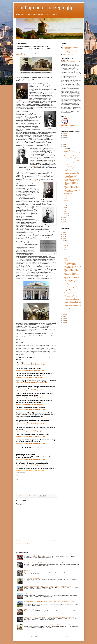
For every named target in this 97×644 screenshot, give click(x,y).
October (65, 198)
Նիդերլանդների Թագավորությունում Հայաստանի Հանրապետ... (71, 195)
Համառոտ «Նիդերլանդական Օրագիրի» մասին (70, 48)
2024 (64, 137)
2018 (64, 217)
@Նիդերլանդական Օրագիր (70, 126)
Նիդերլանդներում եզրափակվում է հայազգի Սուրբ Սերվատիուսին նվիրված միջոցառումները (48, 625)
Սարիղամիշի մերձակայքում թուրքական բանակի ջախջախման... (71, 176)
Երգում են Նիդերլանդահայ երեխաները (34, 555)
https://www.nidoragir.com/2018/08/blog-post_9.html (30, 370)
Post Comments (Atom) (26, 543)
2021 (64, 143)
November (66, 150)
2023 (64, 139)
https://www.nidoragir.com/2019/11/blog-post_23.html (30, 397)
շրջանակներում (20, 54)
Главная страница (66, 46)
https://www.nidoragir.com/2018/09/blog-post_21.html (31, 460)
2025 (64, 135)
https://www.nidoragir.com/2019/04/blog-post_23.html (31, 465)
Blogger (68, 637)
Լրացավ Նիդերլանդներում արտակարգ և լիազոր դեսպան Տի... (72, 188)
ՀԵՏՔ (17, 476)
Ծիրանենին (27, 571)
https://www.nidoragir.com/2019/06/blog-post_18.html (31, 443)
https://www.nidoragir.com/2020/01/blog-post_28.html (31, 436)
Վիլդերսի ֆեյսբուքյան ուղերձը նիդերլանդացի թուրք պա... (71, 180)
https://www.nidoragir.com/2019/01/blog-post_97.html (31, 424)
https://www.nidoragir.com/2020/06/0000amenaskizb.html (32, 383)
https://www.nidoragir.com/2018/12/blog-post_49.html (31, 365)
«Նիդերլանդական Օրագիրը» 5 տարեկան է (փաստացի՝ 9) (70, 52)
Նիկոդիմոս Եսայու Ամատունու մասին (33, 578)
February (66, 213)
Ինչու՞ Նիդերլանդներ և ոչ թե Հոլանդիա (34, 594)
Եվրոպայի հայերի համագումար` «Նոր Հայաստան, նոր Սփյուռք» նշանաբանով (44, 563)
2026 (64, 134)
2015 (64, 223)
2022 (64, 141)
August (65, 202)
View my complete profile (66, 128)
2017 (64, 219)
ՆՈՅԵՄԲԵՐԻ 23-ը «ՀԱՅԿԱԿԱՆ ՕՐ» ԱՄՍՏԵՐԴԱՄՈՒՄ (72, 191)
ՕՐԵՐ (17, 479)
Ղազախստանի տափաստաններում (30, 181)
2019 (64, 147)
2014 (64, 225)
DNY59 (60, 637)
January (65, 215)
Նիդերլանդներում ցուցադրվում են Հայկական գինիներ (72, 162)
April (65, 210)
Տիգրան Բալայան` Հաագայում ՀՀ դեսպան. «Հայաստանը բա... (72, 173)
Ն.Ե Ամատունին (34, 166)
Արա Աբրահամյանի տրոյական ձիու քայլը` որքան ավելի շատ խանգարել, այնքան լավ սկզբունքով (49, 617)
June (65, 206)
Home (36, 541)
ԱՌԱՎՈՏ (18, 490)
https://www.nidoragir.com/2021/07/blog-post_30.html (25, 449)
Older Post (54, 541)
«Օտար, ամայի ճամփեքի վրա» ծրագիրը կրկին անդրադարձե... (72, 156)
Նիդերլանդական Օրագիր (45, 8)
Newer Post (19, 541)
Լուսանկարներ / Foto (68, 55)
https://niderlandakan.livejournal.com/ (69, 62)
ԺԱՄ (17, 486)
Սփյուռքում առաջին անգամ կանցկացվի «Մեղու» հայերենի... (71, 169)
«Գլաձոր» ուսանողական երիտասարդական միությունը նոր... (72, 183)
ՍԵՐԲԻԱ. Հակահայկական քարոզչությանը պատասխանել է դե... (72, 153)
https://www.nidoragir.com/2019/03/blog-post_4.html (30, 470)
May (65, 208)
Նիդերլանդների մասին (68, 50)
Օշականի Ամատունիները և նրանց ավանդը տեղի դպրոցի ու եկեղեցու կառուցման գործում (47, 586)
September (66, 200)
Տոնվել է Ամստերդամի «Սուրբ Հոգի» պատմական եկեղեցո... (72, 159)
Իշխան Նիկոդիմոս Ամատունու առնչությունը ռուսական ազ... (72, 165)
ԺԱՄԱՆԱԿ (18, 483)
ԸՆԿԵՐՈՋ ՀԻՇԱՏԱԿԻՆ (29, 609)
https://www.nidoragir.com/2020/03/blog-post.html (30, 377)
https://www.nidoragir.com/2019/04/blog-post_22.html (31, 409)
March (65, 211)
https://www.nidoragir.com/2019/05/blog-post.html (30, 390)
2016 (64, 221)
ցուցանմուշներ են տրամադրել (45, 162)
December (66, 148)
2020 (64, 145)
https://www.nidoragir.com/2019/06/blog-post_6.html (30, 431)
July (65, 204)
